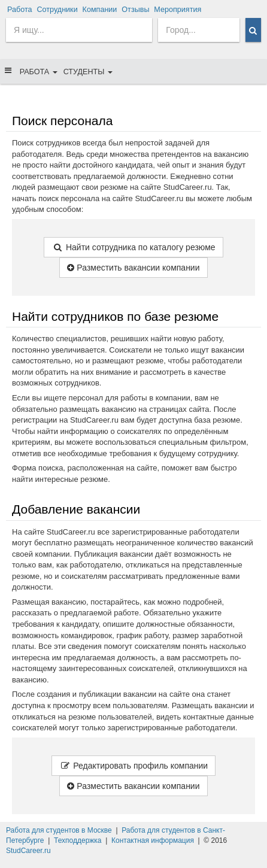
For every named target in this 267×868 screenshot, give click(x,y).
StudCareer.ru (28, 851)
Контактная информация (153, 840)
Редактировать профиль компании (133, 766)
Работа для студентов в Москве (59, 830)
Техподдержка (78, 840)
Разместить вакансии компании (133, 268)
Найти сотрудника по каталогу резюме (133, 247)
